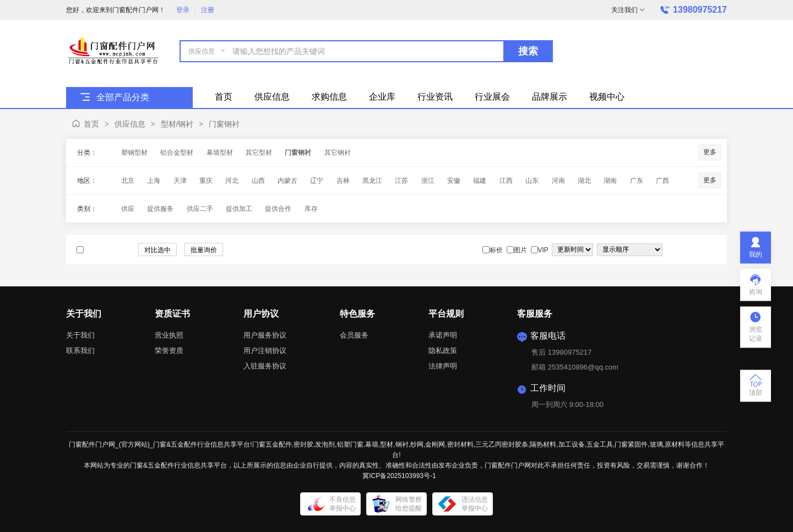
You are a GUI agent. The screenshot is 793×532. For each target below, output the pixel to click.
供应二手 (200, 209)
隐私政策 (443, 351)
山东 (532, 181)
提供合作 (278, 209)
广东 (637, 181)
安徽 (454, 181)
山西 (258, 181)
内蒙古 (287, 181)
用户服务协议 (265, 335)
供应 (128, 209)
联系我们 (80, 351)
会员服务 (354, 335)
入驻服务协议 (265, 366)
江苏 (401, 181)
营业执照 (169, 335)
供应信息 (130, 124)
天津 (180, 181)
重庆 (206, 181)
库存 (311, 209)
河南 (558, 181)
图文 (711, 250)
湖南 (610, 181)
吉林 (343, 181)
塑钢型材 (134, 153)
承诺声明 (443, 335)
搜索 (528, 51)
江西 (506, 181)
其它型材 (259, 153)
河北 (232, 181)
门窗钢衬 (224, 124)
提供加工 (239, 209)
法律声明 (443, 366)
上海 (154, 181)
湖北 (584, 181)
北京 (128, 181)
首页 (91, 124)
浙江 (428, 181)
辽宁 (317, 181)
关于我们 (80, 335)
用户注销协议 (265, 351)
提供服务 (160, 209)
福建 (480, 181)
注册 (208, 10)
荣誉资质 (169, 351)
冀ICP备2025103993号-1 (399, 476)
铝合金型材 (177, 153)
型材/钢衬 (177, 124)
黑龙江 (372, 181)
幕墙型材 (220, 153)
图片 (700, 250)
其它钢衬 (338, 153)
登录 (183, 10)
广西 (662, 181)
